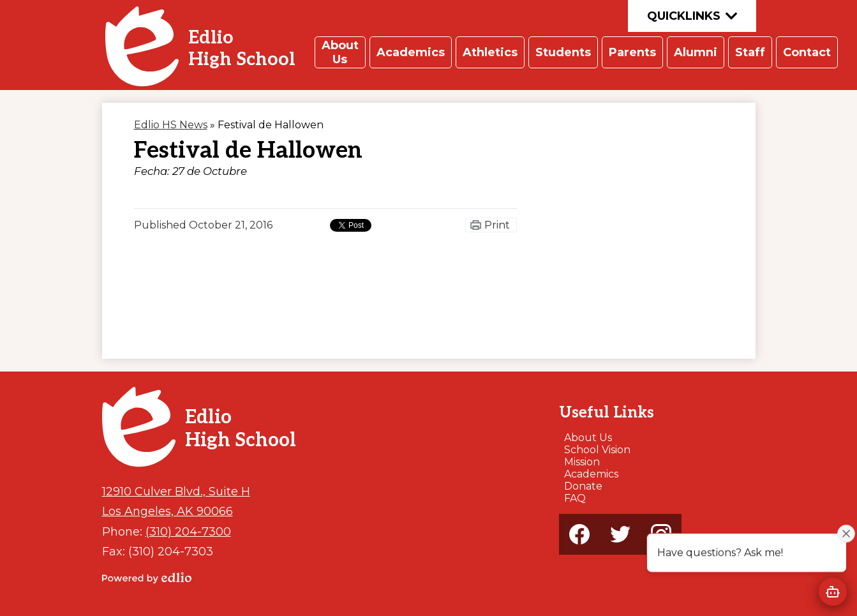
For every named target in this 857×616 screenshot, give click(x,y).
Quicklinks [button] (692, 16)
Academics (591, 474)
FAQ (575, 498)
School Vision (597, 450)
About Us (588, 438)
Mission (582, 462)
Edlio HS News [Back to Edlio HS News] (171, 125)
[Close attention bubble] (846, 533)
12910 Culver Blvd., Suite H (176, 491)
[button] (340, 52)
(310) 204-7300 (188, 531)
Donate (583, 486)
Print (497, 225)
